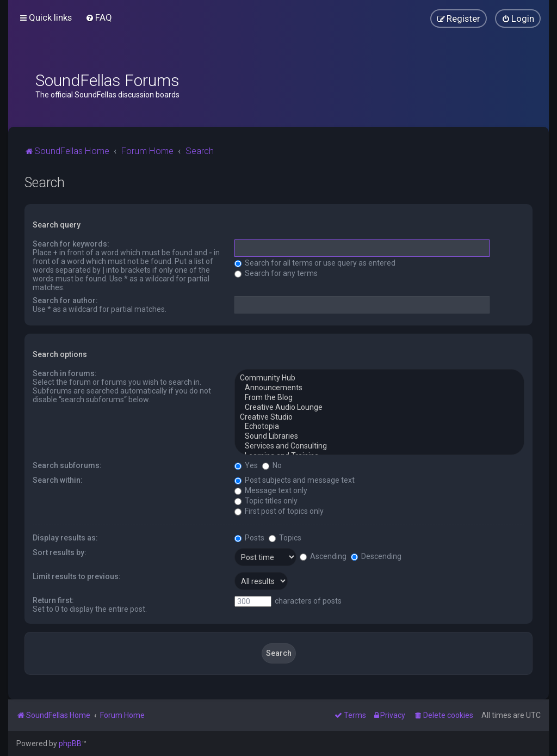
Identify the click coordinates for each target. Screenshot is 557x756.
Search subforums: (67, 465)
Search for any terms (276, 273)
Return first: (53, 600)
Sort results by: (60, 552)
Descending (376, 556)
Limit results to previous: (77, 576)
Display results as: (65, 538)
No (272, 465)
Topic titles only (266, 501)
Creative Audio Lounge (379, 408)
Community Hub (379, 378)
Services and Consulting (379, 446)
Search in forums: (65, 373)
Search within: (58, 480)
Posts (249, 538)
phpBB (70, 743)
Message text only (271, 490)
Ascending (323, 556)
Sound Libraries (379, 437)
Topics (285, 538)
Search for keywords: (71, 244)
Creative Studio (379, 417)
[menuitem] (99, 17)
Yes (246, 465)
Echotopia (379, 427)
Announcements (379, 388)
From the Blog (379, 398)
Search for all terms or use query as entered (315, 263)
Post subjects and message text (295, 480)
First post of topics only (279, 511)
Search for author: (65, 300)
